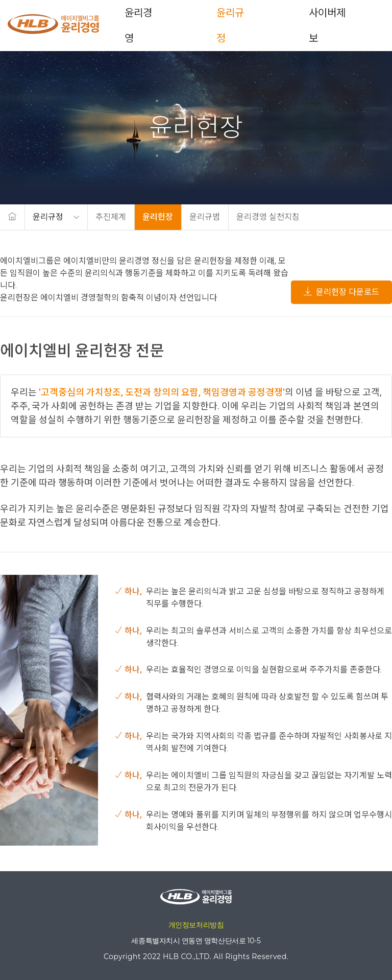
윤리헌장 (158, 217)
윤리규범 (205, 217)
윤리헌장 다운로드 (341, 292)
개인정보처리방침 (196, 925)
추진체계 (111, 217)
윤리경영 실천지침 (268, 217)
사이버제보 (327, 26)
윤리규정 (231, 26)
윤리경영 (139, 26)
